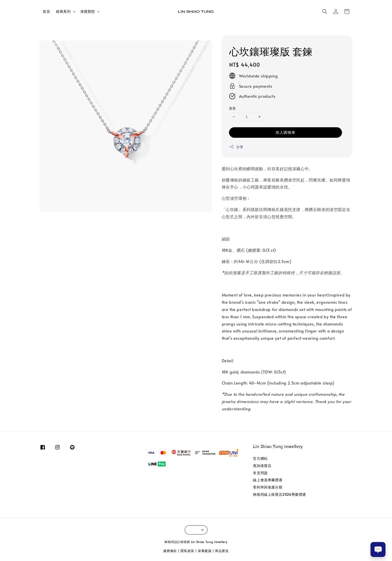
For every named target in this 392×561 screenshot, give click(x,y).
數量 (233, 108)
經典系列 (63, 11)
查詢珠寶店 (262, 466)
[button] (325, 11)
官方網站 (260, 458)
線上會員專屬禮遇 (268, 480)
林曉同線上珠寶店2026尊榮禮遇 (279, 494)
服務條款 (170, 551)
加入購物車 (285, 132)
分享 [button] (236, 147)
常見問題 (260, 473)
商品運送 (222, 551)
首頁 (46, 11)
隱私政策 (187, 551)
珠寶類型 (88, 11)
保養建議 (205, 551)
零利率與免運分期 (268, 487)
